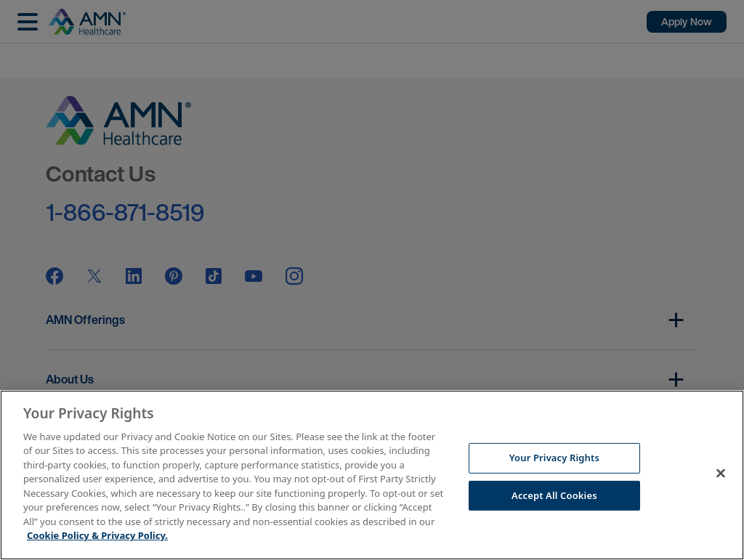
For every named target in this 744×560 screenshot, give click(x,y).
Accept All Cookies (554, 495)
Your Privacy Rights (554, 458)
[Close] (721, 473)
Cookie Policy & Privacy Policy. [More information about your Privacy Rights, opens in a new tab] (97, 535)
